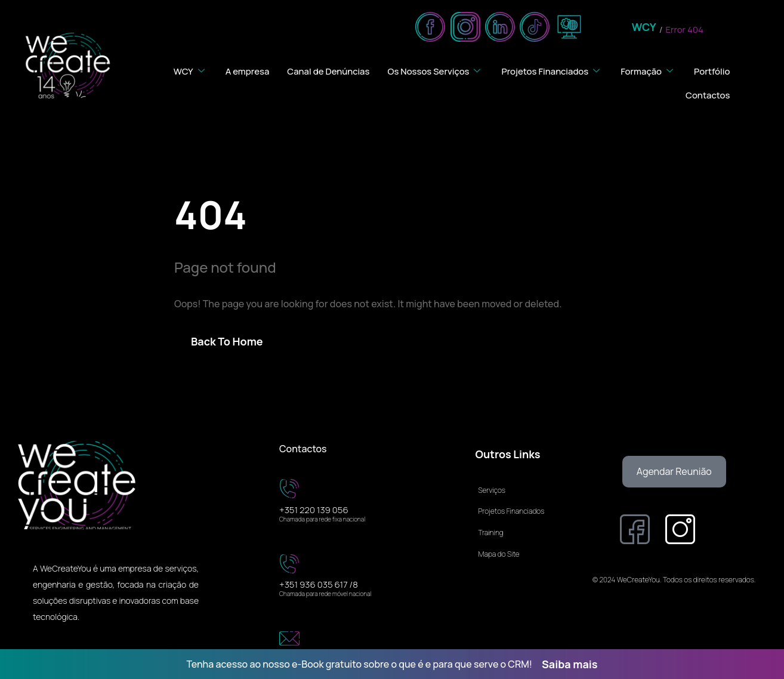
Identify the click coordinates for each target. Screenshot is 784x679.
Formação (648, 71)
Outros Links (507, 454)
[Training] (524, 529)
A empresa (246, 71)
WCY (644, 28)
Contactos (708, 95)
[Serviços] (524, 486)
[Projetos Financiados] (524, 507)
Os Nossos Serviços (435, 71)
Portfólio (712, 71)
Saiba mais (570, 664)
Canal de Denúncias (327, 71)
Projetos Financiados (551, 71)
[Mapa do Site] (524, 550)
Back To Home (227, 341)
